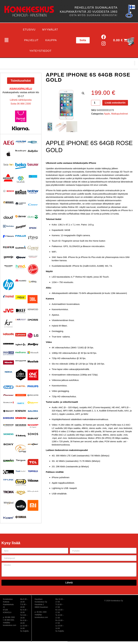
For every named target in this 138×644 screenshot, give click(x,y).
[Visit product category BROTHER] (33, 192)
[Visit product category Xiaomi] (33, 505)
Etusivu (29, 30)
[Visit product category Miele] (8, 362)
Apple (107, 114)
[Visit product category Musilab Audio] (33, 362)
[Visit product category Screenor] (8, 425)
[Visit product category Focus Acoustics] (33, 238)
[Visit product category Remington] (8, 402)
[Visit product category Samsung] (8, 418)
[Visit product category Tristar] (33, 480)
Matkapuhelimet (119, 114)
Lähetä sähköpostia (21, 100)
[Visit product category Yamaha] (21, 517)
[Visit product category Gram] (21, 257)
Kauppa (51, 40)
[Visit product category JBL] (33, 299)
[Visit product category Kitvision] (21, 320)
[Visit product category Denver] (21, 216)
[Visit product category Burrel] (8, 202)
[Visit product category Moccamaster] (21, 361)
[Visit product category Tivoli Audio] (21, 471)
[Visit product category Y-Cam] (8, 518)
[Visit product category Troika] (8, 492)
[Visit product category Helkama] (8, 266)
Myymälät (50, 30)
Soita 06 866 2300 (21, 104)
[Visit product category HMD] (21, 267)
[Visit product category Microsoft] (33, 353)
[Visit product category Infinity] (33, 281)
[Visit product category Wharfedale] (33, 491)
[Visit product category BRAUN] (21, 192)
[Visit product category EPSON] (33, 227)
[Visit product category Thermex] (8, 472)
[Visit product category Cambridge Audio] (21, 204)
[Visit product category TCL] (33, 462)
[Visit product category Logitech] (21, 345)
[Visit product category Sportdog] (21, 449)
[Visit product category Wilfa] (21, 505)
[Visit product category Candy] (33, 205)
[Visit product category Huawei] (21, 281)
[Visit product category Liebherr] (8, 344)
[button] (6, 40)
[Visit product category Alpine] (21, 142)
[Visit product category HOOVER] (33, 269)
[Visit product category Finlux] (21, 236)
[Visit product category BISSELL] (8, 178)
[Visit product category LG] (33, 336)
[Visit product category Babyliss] (33, 151)
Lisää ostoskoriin (115, 103)
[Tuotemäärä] (96, 103)
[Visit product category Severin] (21, 425)
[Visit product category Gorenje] (8, 257)
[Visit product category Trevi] (21, 482)
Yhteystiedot (41, 51)
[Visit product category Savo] (33, 418)
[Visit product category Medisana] (21, 352)
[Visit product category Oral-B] (8, 387)
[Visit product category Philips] (33, 386)
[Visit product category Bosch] (8, 191)
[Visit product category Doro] (33, 217)
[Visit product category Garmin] (21, 247)
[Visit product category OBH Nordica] (21, 375)
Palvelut (31, 40)
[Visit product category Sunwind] (8, 460)
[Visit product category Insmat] (8, 296)
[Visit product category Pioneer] (8, 395)
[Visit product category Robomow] (33, 403)
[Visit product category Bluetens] (33, 176)
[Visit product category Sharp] (33, 426)
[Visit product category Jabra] (21, 297)
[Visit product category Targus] (21, 460)
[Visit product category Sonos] (33, 434)
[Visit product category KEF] (21, 311)
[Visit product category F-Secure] (8, 236)
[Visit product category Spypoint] (33, 444)
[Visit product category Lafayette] (8, 334)
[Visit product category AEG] (8, 143)
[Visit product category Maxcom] (8, 353)
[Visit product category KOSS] (33, 320)
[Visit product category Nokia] (8, 372)
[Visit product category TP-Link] (8, 480)
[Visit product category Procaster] (33, 395)
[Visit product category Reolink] (21, 403)
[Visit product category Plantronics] (21, 395)
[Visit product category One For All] (33, 375)
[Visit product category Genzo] (33, 248)
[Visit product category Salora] (33, 411)
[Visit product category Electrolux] (8, 226)
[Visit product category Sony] (8, 444)
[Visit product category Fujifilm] (8, 247)
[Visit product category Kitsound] (8, 323)
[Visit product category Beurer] (33, 164)
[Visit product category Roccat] (8, 411)
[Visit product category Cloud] (8, 217)
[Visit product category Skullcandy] (21, 436)
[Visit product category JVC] (8, 311)
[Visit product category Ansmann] (33, 142)
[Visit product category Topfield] (33, 471)
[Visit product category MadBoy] (33, 344)
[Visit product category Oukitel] (21, 386)
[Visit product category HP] (8, 285)
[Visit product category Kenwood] (33, 309)
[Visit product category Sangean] (21, 418)
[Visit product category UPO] (21, 493)
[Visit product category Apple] (8, 154)
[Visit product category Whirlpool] (8, 503)
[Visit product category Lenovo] (21, 335)
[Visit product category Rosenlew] (21, 411)
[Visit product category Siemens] (8, 434)
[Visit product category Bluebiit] (21, 179)
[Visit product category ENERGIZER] (21, 227)
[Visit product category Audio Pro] (21, 151)
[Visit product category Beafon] (8, 165)
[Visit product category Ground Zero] (33, 257)
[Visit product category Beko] (21, 166)
